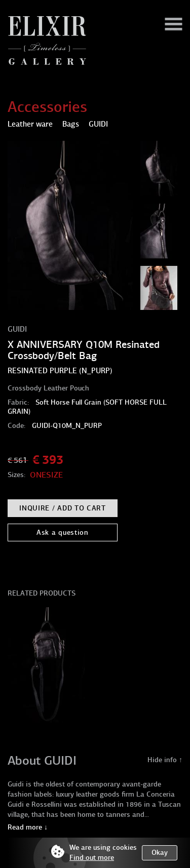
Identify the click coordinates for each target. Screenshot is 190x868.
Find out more (92, 858)
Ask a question (63, 532)
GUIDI (17, 329)
